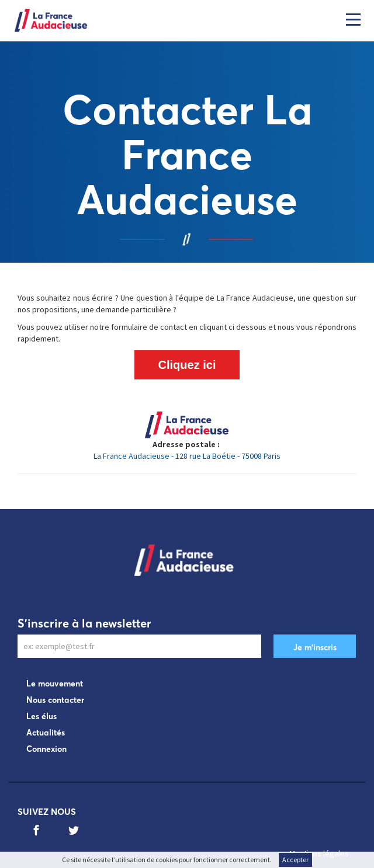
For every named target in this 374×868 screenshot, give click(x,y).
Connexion (46, 749)
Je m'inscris (315, 647)
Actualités (46, 733)
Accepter (295, 860)
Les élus (41, 716)
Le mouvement (55, 684)
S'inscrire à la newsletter (84, 623)
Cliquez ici (187, 365)
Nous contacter (55, 700)
